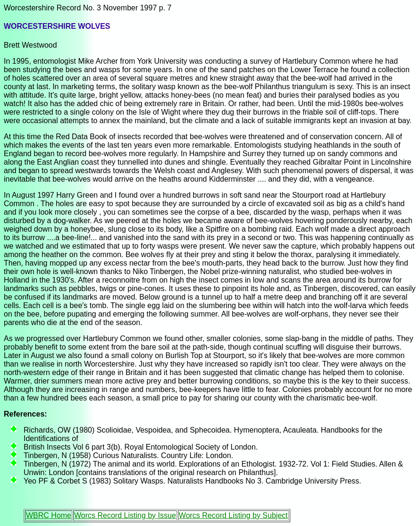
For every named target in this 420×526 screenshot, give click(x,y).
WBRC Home (49, 515)
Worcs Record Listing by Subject (233, 515)
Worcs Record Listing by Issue (125, 515)
